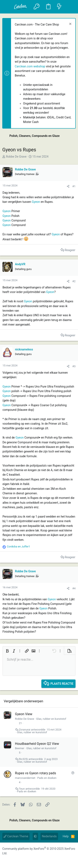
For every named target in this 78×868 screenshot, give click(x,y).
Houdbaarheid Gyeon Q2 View (37, 744)
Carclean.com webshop (30, 66)
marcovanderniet (25, 778)
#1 (74, 186)
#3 (74, 366)
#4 (74, 588)
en (19, 546)
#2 (74, 281)
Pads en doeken (47, 778)
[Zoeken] (70, 7)
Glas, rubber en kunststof (51, 719)
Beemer (20, 748)
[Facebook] (5, 860)
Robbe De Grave (16, 157)
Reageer (70, 250)
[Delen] (68, 186)
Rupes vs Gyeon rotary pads (36, 773)
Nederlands (49, 836)
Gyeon (36, 202)
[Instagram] (14, 860)
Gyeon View (24, 714)
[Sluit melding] (70, 24)
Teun (22, 789)
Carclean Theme (16, 836)
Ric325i (23, 759)
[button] (8, 7)
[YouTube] (22, 860)
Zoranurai (25, 730)
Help (66, 836)
